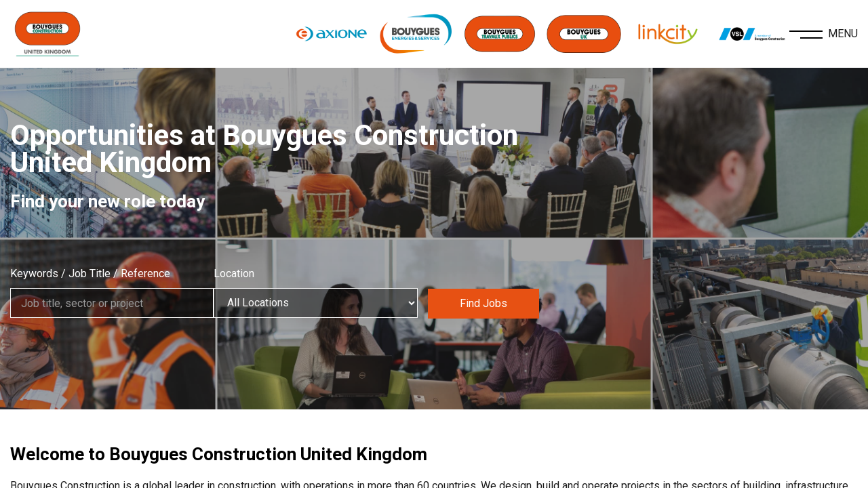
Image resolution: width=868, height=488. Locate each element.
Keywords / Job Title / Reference (90, 273)
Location (239, 273)
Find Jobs (488, 303)
